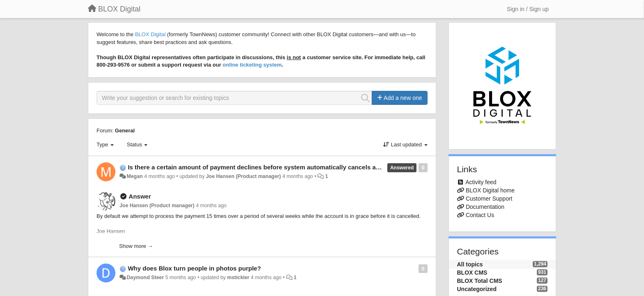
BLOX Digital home (490, 190)
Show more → (136, 246)
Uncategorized (477, 289)
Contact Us (480, 215)
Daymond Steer (145, 277)
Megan (135, 176)
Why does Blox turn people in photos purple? (194, 268)
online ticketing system (252, 65)
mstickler (238, 277)
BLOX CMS (472, 273)
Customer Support (489, 199)
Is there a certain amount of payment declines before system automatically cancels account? (264, 167)
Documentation (485, 207)
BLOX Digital (150, 34)
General (125, 131)
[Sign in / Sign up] (528, 9)
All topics (470, 264)
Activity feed (481, 182)
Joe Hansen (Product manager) (243, 176)
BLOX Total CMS (480, 281)
